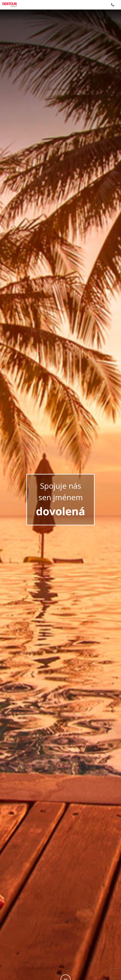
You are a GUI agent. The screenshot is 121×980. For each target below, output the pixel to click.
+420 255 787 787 (113, 5)
